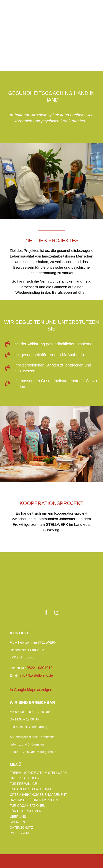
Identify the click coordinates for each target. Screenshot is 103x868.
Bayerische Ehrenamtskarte (35, 800)
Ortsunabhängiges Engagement (38, 795)
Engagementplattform (30, 789)
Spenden (17, 822)
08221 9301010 (40, 668)
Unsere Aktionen (25, 778)
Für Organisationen (28, 806)
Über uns (18, 817)
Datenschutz (21, 828)
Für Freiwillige (23, 784)
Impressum (19, 833)
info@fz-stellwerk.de (36, 675)
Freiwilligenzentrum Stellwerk (38, 773)
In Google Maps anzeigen (31, 690)
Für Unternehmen (26, 811)
